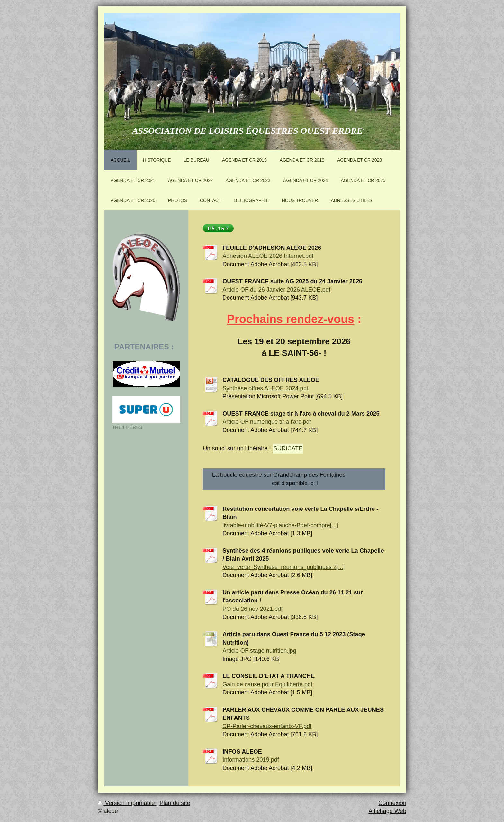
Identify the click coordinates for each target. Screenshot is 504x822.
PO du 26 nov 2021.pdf (252, 609)
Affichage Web (387, 811)
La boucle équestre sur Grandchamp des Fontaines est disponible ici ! (294, 479)
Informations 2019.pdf (251, 760)
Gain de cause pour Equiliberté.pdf (267, 684)
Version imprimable (127, 803)
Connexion (392, 803)
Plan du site (175, 803)
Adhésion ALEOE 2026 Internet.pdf (268, 256)
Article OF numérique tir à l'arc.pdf (267, 422)
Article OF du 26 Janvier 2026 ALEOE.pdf (276, 290)
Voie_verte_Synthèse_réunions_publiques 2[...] (283, 567)
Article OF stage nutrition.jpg (259, 651)
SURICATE (288, 448)
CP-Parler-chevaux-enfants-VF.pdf (267, 726)
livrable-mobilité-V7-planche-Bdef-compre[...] (280, 525)
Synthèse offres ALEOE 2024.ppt (265, 388)
